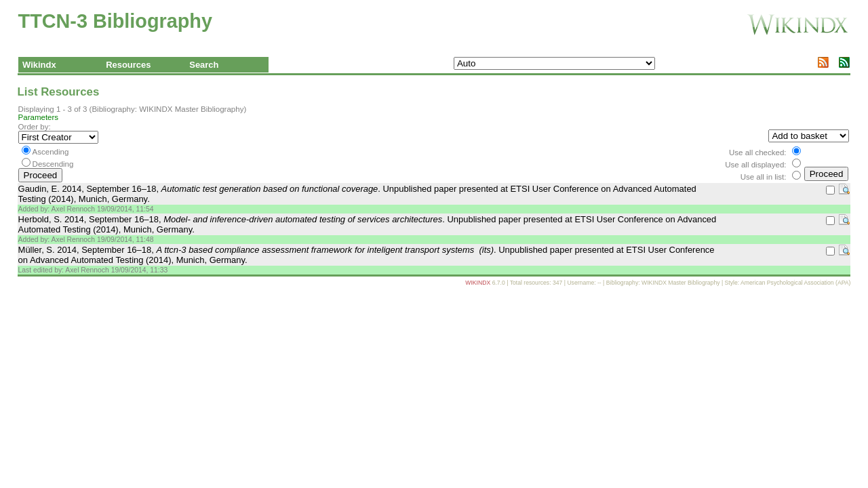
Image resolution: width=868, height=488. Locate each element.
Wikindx (39, 65)
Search (204, 65)
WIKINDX (478, 283)
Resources (128, 65)
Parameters (39, 117)
